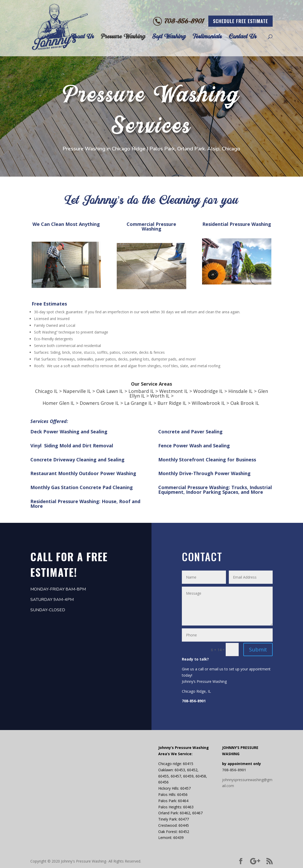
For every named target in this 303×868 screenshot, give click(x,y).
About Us (82, 37)
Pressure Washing (123, 37)
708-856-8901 (184, 21)
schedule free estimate (240, 21)
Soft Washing (169, 37)
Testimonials (207, 37)
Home (55, 37)
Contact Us (243, 37)
